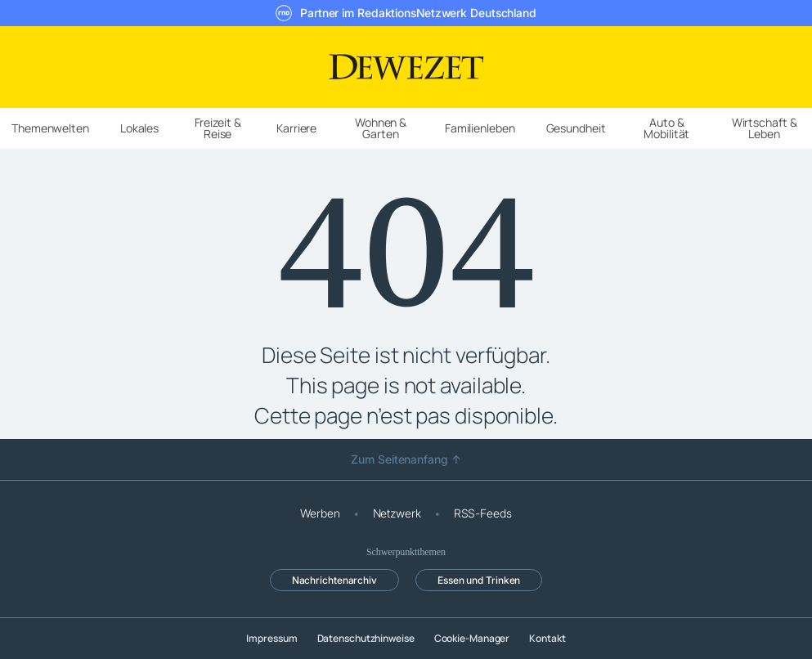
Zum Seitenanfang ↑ (406, 459)
